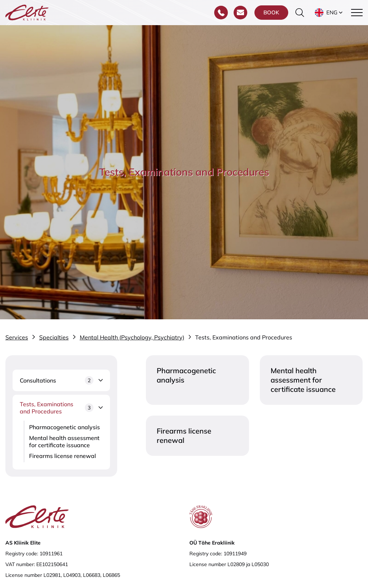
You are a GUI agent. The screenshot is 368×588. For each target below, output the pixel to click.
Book (271, 12)
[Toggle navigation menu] (357, 13)
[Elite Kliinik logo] (27, 12)
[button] (329, 13)
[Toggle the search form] (300, 13)
